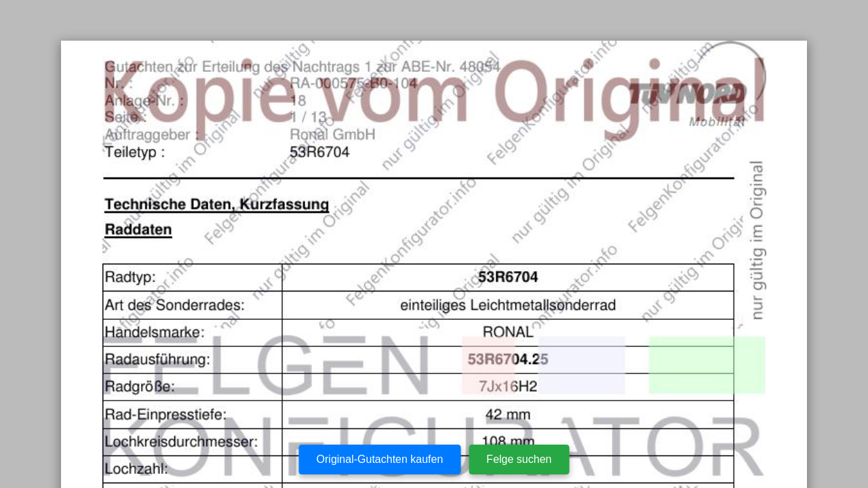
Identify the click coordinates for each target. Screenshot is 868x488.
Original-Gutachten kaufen (380, 459)
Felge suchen (519, 459)
